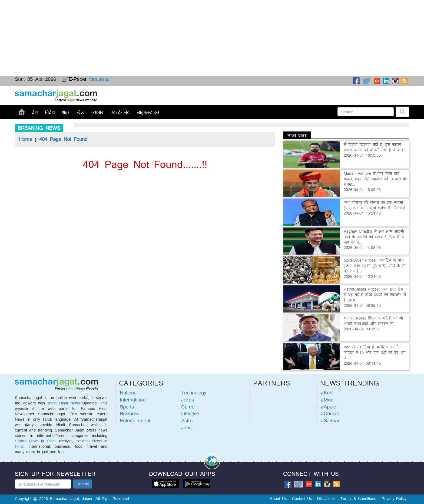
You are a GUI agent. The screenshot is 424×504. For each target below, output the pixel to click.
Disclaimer (326, 498)
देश (35, 112)
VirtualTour (100, 79)
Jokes (188, 400)
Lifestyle (190, 413)
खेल (80, 112)
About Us (278, 498)
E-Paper (74, 79)
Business (130, 413)
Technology (194, 393)
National (129, 393)
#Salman (331, 420)
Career (189, 407)
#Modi (328, 400)
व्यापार (97, 112)
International (133, 400)
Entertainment (135, 420)
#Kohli (328, 393)
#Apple (329, 407)
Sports (127, 407)
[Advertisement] (162, 20)
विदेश (50, 112)
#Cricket (330, 413)
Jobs (186, 427)
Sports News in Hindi (35, 441)
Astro (187, 420)
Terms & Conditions (358, 498)
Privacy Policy (394, 498)
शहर (66, 112)
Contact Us (302, 498)
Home (26, 139)
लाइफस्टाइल (148, 112)
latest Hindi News (63, 403)
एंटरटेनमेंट (120, 112)
